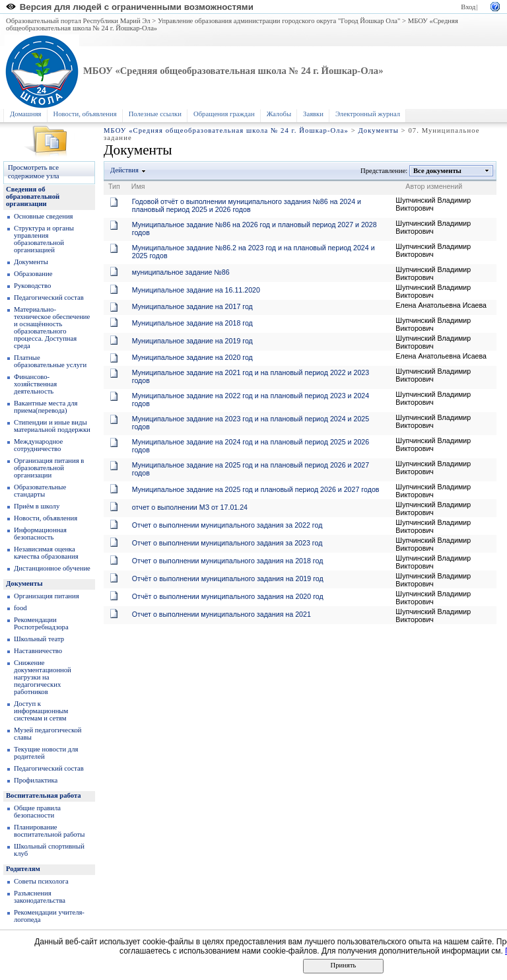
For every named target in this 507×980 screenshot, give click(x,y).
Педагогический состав (49, 297)
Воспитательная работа (44, 795)
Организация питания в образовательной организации (49, 468)
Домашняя (26, 114)
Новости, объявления (85, 114)
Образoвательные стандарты (40, 491)
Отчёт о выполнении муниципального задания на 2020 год (228, 596)
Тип (114, 186)
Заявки (313, 114)
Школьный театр (39, 639)
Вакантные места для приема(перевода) (46, 407)
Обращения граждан (224, 114)
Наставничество (38, 651)
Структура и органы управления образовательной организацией (44, 239)
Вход (468, 7)
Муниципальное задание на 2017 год (192, 306)
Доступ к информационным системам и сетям (41, 711)
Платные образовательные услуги (50, 361)
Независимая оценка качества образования (46, 553)
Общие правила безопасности (37, 812)
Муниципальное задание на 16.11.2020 (196, 290)
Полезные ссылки (155, 114)
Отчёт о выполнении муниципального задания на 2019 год (228, 578)
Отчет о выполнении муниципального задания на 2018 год (228, 561)
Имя (138, 186)
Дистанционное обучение (52, 568)
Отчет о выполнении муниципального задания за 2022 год (227, 525)
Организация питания (47, 596)
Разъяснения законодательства (40, 897)
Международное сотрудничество (38, 445)
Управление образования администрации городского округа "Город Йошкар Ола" (279, 21)
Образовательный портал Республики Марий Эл (78, 21)
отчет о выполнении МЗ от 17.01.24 (190, 507)
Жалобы (279, 114)
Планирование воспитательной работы (49, 831)
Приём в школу (37, 506)
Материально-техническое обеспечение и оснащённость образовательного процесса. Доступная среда (52, 328)
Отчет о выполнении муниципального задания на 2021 (221, 614)
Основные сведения (44, 216)
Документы (378, 130)
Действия (125, 170)
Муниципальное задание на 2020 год (192, 357)
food (20, 608)
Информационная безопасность (40, 534)
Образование (33, 274)
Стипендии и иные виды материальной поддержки (52, 426)
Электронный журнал (368, 114)
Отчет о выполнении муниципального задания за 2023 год (227, 543)
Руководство (32, 286)
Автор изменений (434, 186)
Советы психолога (41, 881)
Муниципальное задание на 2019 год (192, 341)
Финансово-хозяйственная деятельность (35, 384)
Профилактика (36, 780)
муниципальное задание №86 (181, 272)
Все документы (438, 171)
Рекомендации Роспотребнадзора (41, 623)
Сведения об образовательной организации (33, 196)
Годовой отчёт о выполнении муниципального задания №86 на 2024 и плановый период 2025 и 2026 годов (247, 205)
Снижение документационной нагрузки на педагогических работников (43, 677)
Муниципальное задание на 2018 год (192, 323)
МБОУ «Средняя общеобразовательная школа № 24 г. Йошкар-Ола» (233, 71)
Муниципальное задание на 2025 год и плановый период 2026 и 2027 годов (256, 489)
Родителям (23, 869)
